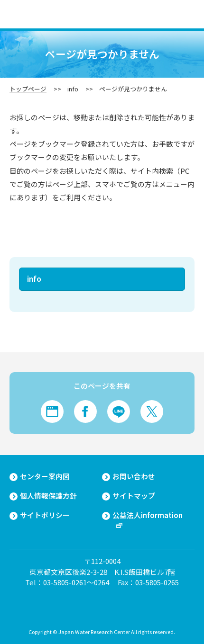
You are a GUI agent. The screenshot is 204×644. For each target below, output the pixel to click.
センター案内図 (45, 476)
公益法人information (148, 515)
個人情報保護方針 (48, 496)
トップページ (28, 89)
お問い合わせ (134, 476)
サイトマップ (134, 496)
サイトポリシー (45, 515)
